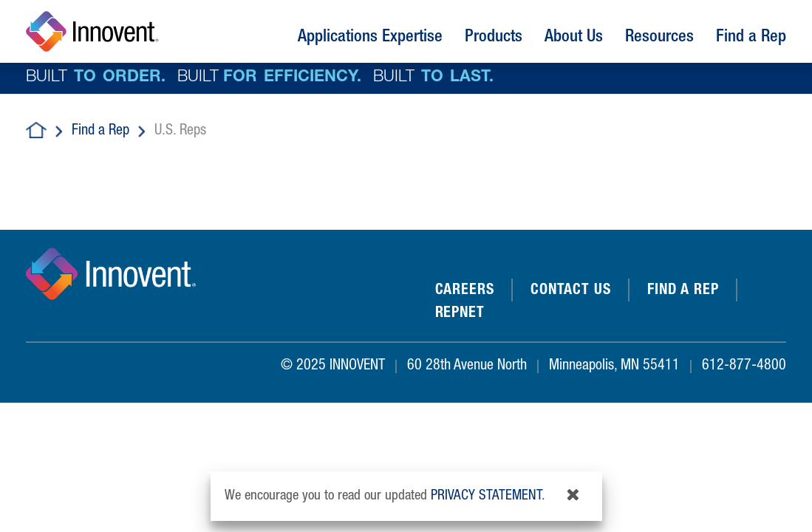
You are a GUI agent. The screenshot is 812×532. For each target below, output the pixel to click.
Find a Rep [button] (751, 38)
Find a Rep (100, 132)
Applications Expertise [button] (370, 38)
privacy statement (486, 496)
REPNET (460, 314)
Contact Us (571, 291)
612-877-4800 (744, 366)
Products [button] (494, 38)
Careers (465, 291)
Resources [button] (659, 38)
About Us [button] (574, 38)
